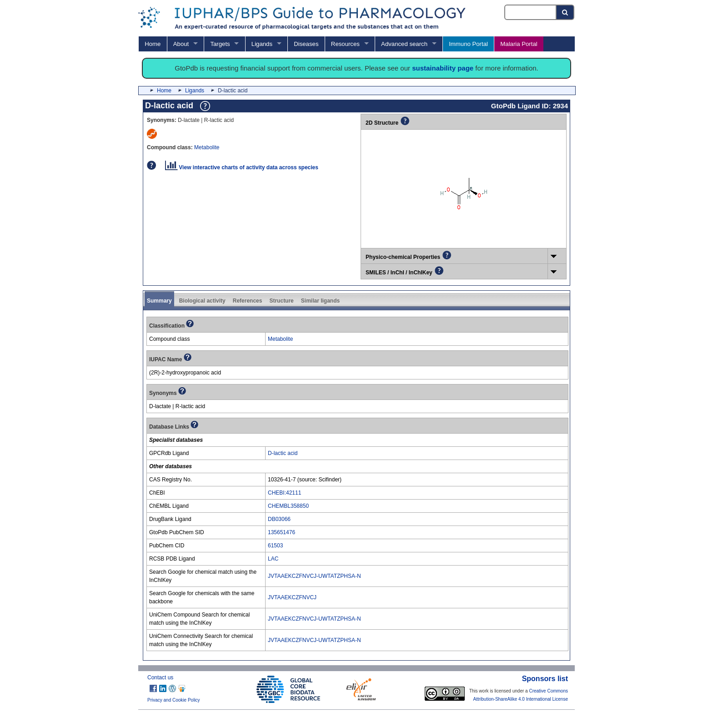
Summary (159, 301)
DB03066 (279, 519)
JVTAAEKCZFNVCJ (292, 597)
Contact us (160, 677)
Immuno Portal (468, 44)
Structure (281, 301)
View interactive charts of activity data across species (242, 167)
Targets (220, 44)
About (181, 44)
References (248, 301)
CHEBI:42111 (284, 493)
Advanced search (404, 44)
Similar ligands (320, 301)
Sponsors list (545, 679)
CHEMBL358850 (288, 506)
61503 (275, 546)
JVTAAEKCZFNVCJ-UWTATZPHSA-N (314, 576)
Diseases (306, 44)
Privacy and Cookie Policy (174, 700)
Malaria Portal (519, 44)
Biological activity (202, 301)
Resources (345, 44)
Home (153, 44)
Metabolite (207, 147)
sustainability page (443, 68)
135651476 (281, 532)
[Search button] (565, 12)
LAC (273, 559)
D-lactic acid (283, 453)
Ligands (262, 44)
